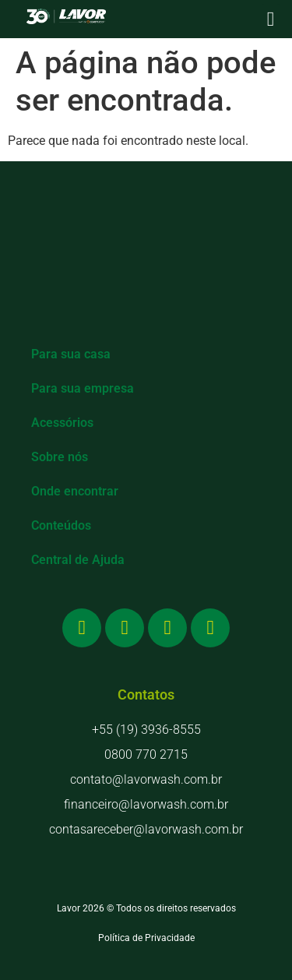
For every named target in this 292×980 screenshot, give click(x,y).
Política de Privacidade (146, 938)
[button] (271, 19)
